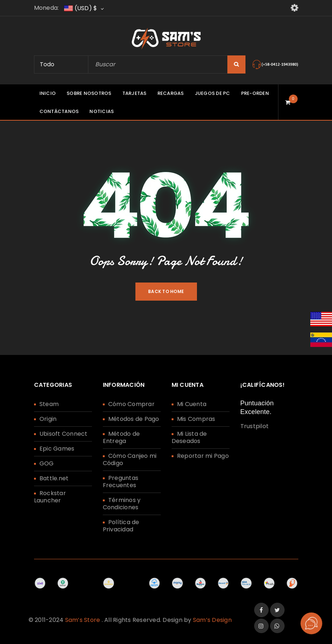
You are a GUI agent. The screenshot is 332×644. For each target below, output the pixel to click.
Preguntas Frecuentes (121, 482)
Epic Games (57, 449)
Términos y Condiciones (122, 504)
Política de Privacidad (121, 526)
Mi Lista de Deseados (189, 437)
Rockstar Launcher (50, 497)
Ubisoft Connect (64, 434)
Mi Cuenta (192, 404)
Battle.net (54, 478)
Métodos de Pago (134, 419)
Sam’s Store (83, 620)
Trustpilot (255, 426)
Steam (49, 404)
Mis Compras (196, 419)
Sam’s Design (212, 620)
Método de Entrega (121, 437)
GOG (47, 463)
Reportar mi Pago (203, 456)
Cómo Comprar (131, 404)
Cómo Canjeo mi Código (130, 459)
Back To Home (166, 291)
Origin (48, 419)
